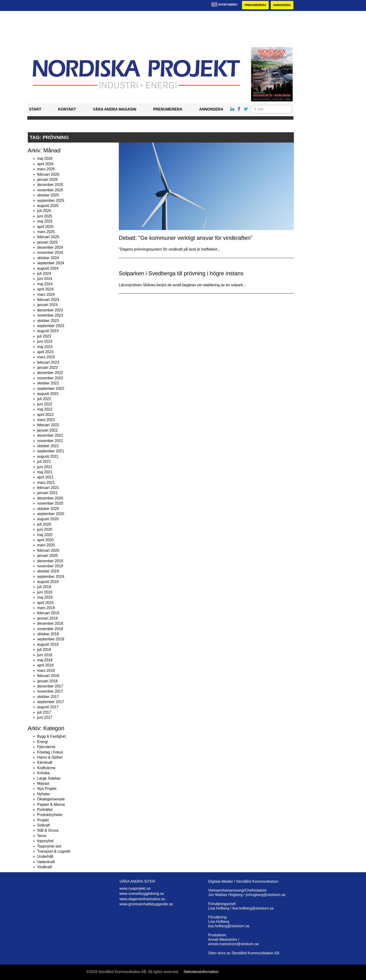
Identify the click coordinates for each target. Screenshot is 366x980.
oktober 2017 (48, 697)
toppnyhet (45, 841)
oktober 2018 (48, 634)
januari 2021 (47, 493)
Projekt (43, 820)
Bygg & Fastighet (51, 736)
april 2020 (45, 540)
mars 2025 (46, 232)
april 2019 (45, 603)
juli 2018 (44, 650)
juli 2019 (44, 587)
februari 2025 (48, 237)
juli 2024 (44, 274)
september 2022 (51, 389)
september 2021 (51, 451)
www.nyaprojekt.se (135, 888)
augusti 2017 (48, 707)
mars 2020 (46, 545)
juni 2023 (45, 341)
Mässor (43, 783)
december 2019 (50, 561)
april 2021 (45, 477)
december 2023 (50, 310)
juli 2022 (44, 399)
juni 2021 (45, 467)
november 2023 (50, 315)
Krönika (43, 773)
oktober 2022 (48, 383)
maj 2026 (45, 159)
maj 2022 (45, 409)
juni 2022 (45, 404)
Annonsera (282, 5)
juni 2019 (45, 592)
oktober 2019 (48, 571)
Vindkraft (44, 867)
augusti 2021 (48, 456)
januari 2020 (47, 556)
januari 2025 (47, 242)
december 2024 (50, 247)
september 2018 (51, 639)
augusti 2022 (48, 394)
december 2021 (50, 435)
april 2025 (45, 227)
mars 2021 (46, 483)
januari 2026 (47, 180)
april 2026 (45, 164)
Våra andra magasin (115, 109)
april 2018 (45, 665)
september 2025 (51, 201)
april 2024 (45, 289)
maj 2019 (45, 597)
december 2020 (50, 498)
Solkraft (43, 825)
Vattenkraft (46, 862)
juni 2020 (45, 529)
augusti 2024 (48, 268)
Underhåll (45, 856)
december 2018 (50, 623)
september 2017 (51, 702)
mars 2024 (46, 295)
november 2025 (50, 190)
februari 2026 (48, 174)
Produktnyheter (50, 815)
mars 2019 (46, 608)
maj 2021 (45, 472)
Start (35, 109)
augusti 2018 (48, 644)
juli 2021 (44, 462)
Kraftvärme (46, 768)
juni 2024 (45, 279)
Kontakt (67, 109)
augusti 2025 (48, 206)
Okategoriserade (51, 799)
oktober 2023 (48, 321)
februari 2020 (48, 550)
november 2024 (50, 253)
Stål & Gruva (48, 830)
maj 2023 (45, 347)
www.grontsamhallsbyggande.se (146, 904)
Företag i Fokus (50, 752)
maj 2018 (45, 660)
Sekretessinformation (201, 972)
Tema (42, 836)
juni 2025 (45, 216)
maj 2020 (45, 535)
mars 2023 (46, 357)
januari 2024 (47, 305)
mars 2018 (46, 671)
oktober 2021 (48, 446)
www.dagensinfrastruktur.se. (143, 899)
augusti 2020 (48, 519)
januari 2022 (47, 430)
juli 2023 (44, 336)
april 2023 (45, 352)
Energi (42, 742)
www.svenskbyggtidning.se (142, 894)
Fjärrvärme (46, 747)
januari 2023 (47, 368)
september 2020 (51, 514)
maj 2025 (45, 221)
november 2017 (50, 691)
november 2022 (50, 378)
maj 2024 (45, 284)
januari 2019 (47, 618)
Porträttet (45, 810)
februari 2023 (48, 362)
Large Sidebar (49, 778)
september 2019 (51, 577)
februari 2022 (48, 425)
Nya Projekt (47, 789)
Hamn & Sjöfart (50, 757)
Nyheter (44, 794)
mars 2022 (46, 420)
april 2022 (45, 415)
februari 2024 (48, 300)
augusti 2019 (48, 582)
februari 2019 (48, 613)
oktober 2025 (48, 195)
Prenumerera (255, 5)
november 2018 (50, 629)
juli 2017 (44, 712)
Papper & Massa (51, 804)
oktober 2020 (48, 509)
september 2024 (51, 263)
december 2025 (50, 185)
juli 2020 (44, 524)
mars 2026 (46, 169)
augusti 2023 (48, 331)
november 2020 (50, 503)
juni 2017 (45, 717)
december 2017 (50, 686)
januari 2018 (47, 681)
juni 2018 (45, 655)
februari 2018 (48, 676)
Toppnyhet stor (49, 846)
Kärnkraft (45, 762)
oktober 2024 (48, 258)
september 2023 (51, 326)
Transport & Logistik (54, 851)
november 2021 (50, 441)
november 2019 (50, 566)
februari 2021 (48, 488)
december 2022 (50, 373)
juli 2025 (44, 211)
